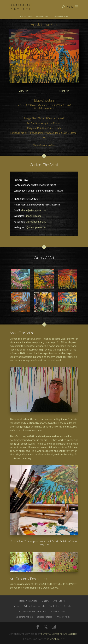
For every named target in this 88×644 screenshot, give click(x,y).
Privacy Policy (63, 617)
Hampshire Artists (23, 617)
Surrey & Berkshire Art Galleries (59, 634)
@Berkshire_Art (55, 639)
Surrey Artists (58, 611)
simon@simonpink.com (34, 210)
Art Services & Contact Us (33, 611)
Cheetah (48, 100)
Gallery (45, 601)
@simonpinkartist (36, 221)
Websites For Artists (60, 606)
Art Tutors (59, 601)
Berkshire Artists (28, 601)
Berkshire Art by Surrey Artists (29, 606)
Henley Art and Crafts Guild (49, 584)
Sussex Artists (45, 617)
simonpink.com (33, 216)
